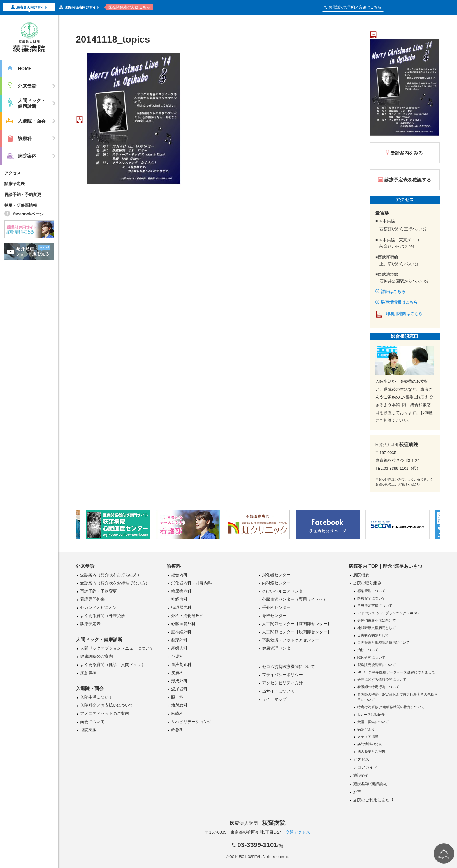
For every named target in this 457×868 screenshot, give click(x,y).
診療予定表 (15, 184)
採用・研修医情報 (21, 205)
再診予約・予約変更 (23, 195)
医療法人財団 (258, 823)
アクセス (13, 173)
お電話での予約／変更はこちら (353, 7)
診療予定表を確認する (408, 180)
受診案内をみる (407, 153)
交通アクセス (298, 832)
